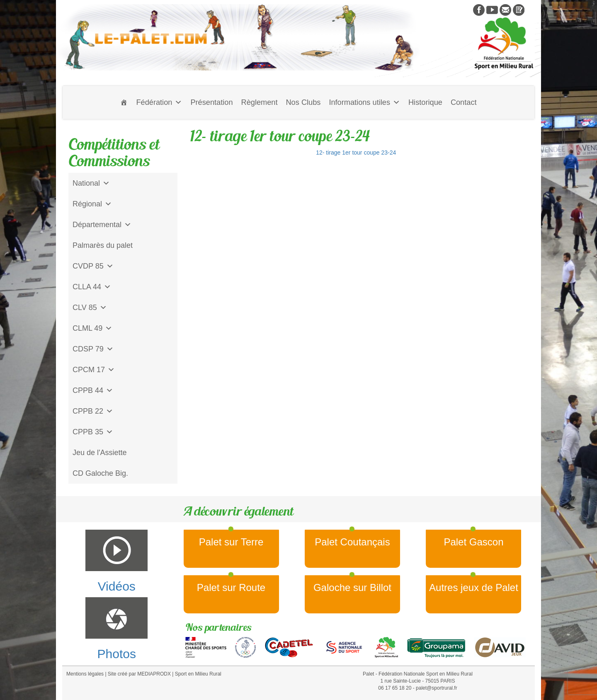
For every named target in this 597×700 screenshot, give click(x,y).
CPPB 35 (93, 432)
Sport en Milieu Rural (198, 674)
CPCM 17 (94, 370)
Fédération (159, 102)
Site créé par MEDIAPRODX (139, 674)
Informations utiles (364, 102)
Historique (425, 102)
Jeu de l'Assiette (100, 453)
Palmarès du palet (103, 245)
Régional (92, 204)
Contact (464, 102)
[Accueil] (124, 102)
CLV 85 (90, 308)
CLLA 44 (92, 287)
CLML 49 (92, 328)
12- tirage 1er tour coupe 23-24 (356, 153)
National (91, 183)
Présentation (211, 102)
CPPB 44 (93, 390)
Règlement (260, 102)
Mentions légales (85, 674)
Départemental (102, 225)
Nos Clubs (303, 102)
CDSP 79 (93, 349)
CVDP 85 (93, 266)
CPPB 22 (93, 411)
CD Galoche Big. (100, 473)
